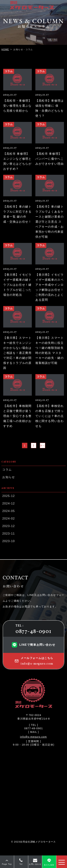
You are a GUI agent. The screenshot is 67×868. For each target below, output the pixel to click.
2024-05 (8, 511)
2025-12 (8, 496)
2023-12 (8, 526)
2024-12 (8, 503)
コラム (7, 470)
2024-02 (8, 519)
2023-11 (8, 534)
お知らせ (8, 477)
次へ (42, 445)
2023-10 (8, 541)
